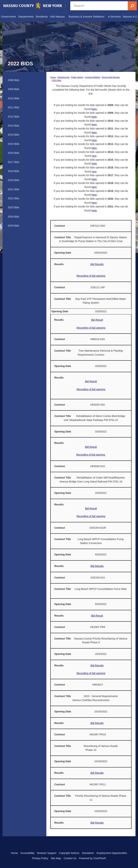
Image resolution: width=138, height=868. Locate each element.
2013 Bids (13, 126)
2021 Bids (13, 189)
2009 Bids (13, 89)
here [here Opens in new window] (94, 179)
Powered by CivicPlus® (92, 858)
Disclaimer (88, 853)
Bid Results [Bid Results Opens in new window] (97, 264)
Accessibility (27, 853)
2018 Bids (13, 171)
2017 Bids (13, 162)
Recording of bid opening (91, 276)
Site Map (56, 858)
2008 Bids (13, 80)
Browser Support (47, 853)
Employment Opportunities (112, 853)
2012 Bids (13, 117)
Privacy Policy (40, 858)
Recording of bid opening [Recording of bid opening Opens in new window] (91, 328)
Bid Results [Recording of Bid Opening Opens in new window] (97, 566)
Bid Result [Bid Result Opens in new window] (97, 320)
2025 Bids (13, 226)
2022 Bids (57, 80)
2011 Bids (13, 107)
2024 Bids (13, 217)
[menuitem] (9, 17)
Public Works (77, 77)
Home (53, 77)
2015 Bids (13, 144)
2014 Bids (13, 135)
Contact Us (70, 858)
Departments (63, 77)
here (94, 109)
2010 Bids (13, 98)
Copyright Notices (69, 853)
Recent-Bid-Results (111, 77)
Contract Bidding (92, 77)
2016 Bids (13, 153)
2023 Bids (13, 207)
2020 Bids (13, 180)
